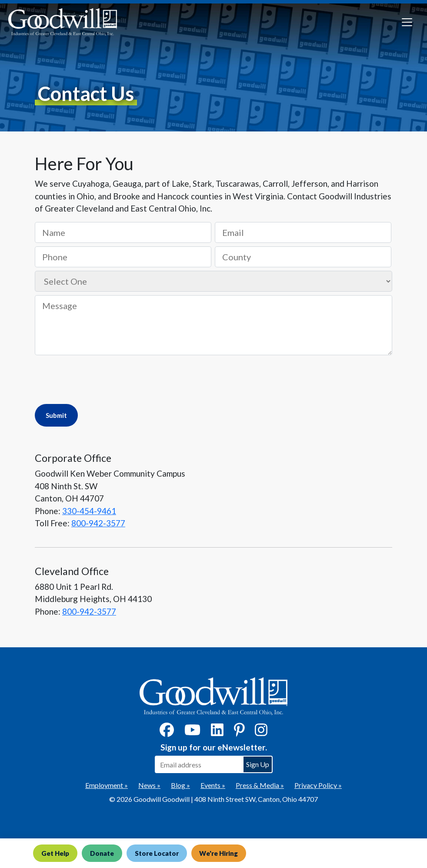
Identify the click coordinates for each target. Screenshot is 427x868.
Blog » (180, 785)
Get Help (55, 853)
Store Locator (157, 853)
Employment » (107, 785)
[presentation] (101, 378)
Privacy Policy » (318, 785)
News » (149, 785)
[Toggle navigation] (407, 22)
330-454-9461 (89, 511)
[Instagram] (261, 732)
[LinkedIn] (217, 732)
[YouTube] (192, 732)
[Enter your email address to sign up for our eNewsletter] (199, 764)
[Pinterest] (239, 732)
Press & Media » (260, 785)
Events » (213, 785)
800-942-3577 (98, 523)
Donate (102, 853)
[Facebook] (167, 732)
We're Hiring (219, 853)
